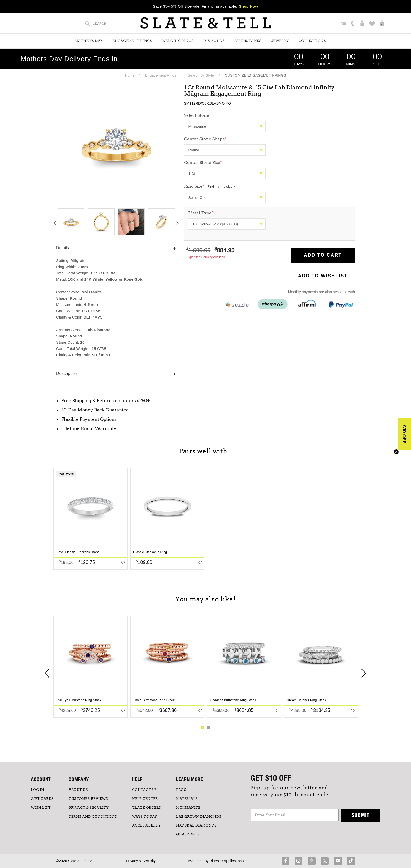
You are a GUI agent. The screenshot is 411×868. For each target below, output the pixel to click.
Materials (187, 799)
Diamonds (214, 41)
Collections (312, 41)
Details (63, 248)
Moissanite (188, 808)
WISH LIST (41, 808)
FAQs (181, 790)
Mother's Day (89, 41)
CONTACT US (145, 790)
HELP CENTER (145, 799)
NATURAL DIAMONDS (196, 825)
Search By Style (201, 75)
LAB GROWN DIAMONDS (199, 817)
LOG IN (38, 790)
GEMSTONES (188, 834)
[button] (404, 434)
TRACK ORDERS (147, 808)
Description (67, 374)
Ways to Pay (145, 817)
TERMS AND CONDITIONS (93, 817)
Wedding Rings (178, 41)
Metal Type (201, 213)
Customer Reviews (88, 799)
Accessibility (147, 825)
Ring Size (210, 186)
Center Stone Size (203, 163)
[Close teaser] (396, 452)
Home (130, 75)
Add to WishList (323, 276)
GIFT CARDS (42, 799)
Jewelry (280, 41)
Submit (361, 815)
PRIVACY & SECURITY (89, 808)
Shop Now (249, 6)
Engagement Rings (132, 41)
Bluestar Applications (226, 861)
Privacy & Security (141, 861)
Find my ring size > (221, 187)
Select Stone (198, 115)
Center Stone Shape (205, 139)
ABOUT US (78, 790)
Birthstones (248, 41)
